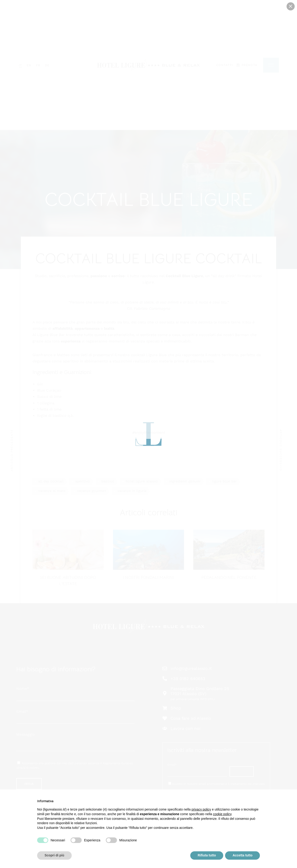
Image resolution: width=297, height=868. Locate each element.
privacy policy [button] (201, 809)
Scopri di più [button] (54, 855)
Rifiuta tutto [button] (207, 855)
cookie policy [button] (222, 814)
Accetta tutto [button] (242, 855)
